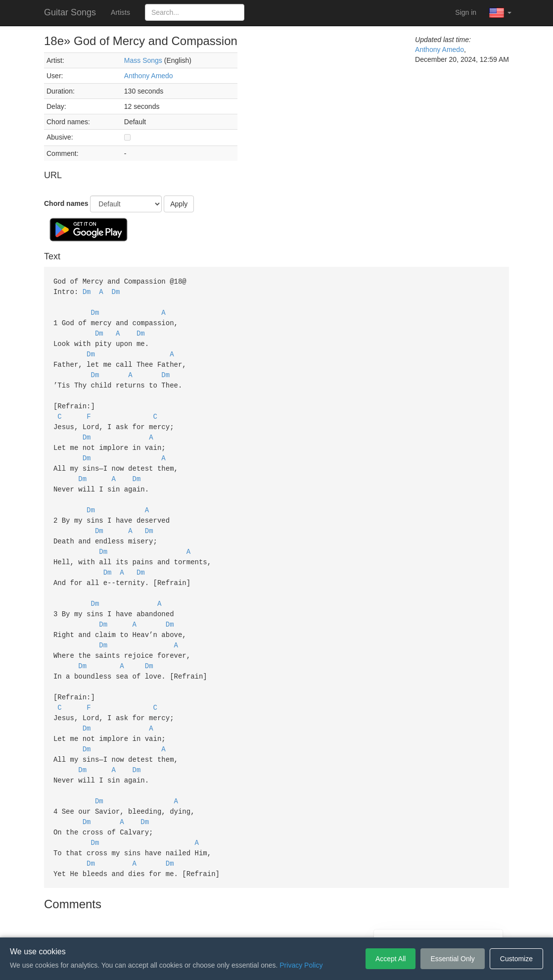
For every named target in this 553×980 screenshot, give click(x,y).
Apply (179, 204)
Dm (87, 291)
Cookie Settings (333, 923)
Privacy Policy (278, 923)
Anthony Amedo (149, 76)
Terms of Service (221, 923)
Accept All (391, 959)
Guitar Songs (70, 12)
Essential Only (452, 959)
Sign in (466, 12)
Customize (516, 959)
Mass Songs (143, 60)
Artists (120, 12)
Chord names (66, 203)
